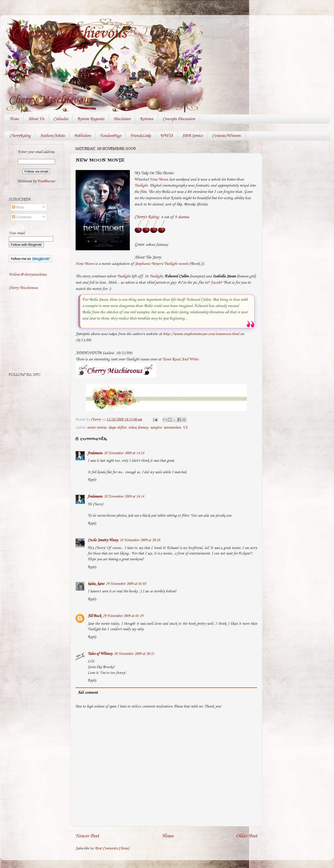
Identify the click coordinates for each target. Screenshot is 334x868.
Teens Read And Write (180, 359)
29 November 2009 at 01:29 (123, 616)
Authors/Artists (52, 136)
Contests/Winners (226, 136)
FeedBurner (46, 181)
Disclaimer (122, 119)
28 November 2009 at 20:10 (140, 540)
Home (14, 119)
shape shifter (117, 428)
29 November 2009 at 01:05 (126, 584)
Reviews (147, 119)
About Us (36, 119)
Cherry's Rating (147, 217)
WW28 (166, 136)
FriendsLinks (141, 136)
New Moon (159, 179)
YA (185, 428)
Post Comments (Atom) (112, 848)
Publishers (82, 136)
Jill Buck (94, 616)
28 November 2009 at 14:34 (124, 453)
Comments (22, 217)
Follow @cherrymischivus (28, 275)
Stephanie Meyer (148, 264)
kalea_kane (96, 584)
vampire (156, 428)
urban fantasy (138, 428)
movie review (97, 428)
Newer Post (87, 836)
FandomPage (110, 136)
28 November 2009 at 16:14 (124, 497)
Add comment (88, 693)
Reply (92, 480)
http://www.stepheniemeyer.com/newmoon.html (201, 334)
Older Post (247, 836)
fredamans (95, 453)
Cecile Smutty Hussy (103, 540)
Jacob (215, 283)
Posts (18, 207)
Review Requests (91, 119)
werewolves (172, 428)
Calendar (61, 119)
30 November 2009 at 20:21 (134, 654)
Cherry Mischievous (69, 33)
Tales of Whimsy (100, 654)
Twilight (141, 185)
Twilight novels (176, 264)
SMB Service (192, 136)
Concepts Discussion (179, 119)
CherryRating (20, 136)
